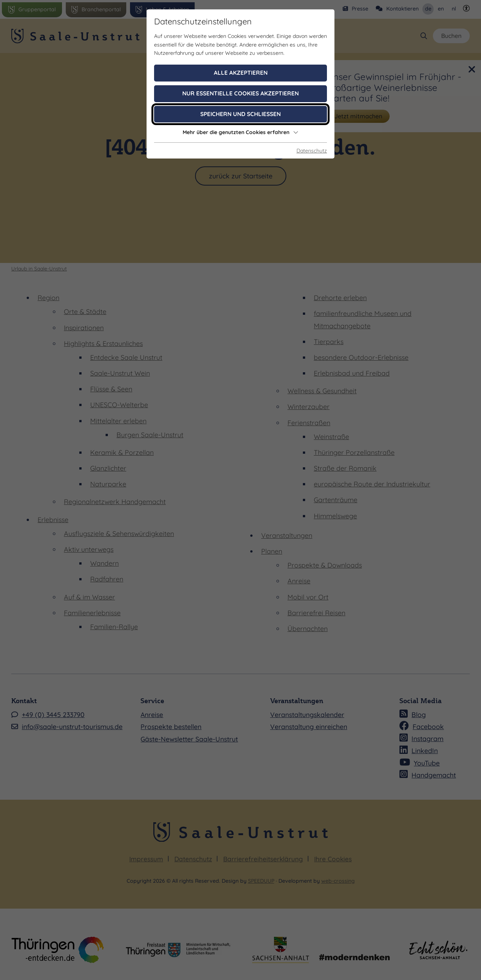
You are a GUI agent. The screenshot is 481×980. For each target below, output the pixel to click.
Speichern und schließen (240, 114)
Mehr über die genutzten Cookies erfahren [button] (240, 132)
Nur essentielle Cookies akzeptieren (240, 93)
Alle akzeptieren (241, 73)
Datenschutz (312, 151)
